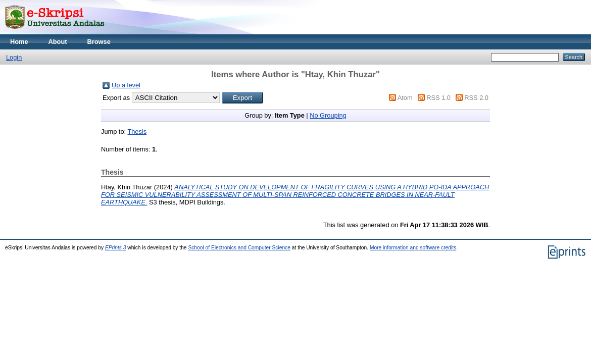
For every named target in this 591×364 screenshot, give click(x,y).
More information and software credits (413, 248)
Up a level (126, 85)
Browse (99, 42)
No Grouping (328, 115)
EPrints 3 (116, 248)
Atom (405, 98)
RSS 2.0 (476, 98)
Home (19, 42)
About (58, 42)
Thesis (137, 132)
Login (14, 57)
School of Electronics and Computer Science (239, 248)
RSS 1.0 (438, 98)
